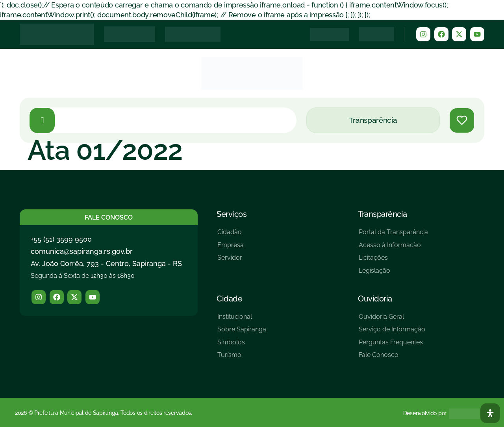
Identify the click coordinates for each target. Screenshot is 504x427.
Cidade (229, 299)
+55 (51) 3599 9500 (61, 239)
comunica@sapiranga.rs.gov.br (82, 251)
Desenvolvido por (425, 413)
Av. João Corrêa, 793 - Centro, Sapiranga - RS (106, 263)
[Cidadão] (231, 235)
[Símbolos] (242, 345)
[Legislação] (393, 274)
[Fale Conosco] (392, 358)
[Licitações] (393, 261)
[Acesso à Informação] (393, 248)
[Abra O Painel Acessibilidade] (490, 413)
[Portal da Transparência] (393, 235)
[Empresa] (231, 248)
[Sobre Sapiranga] (242, 332)
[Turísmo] (242, 358)
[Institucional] (242, 320)
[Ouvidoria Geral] (392, 320)
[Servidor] (231, 261)
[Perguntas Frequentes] (392, 345)
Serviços (232, 214)
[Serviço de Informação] (392, 332)
